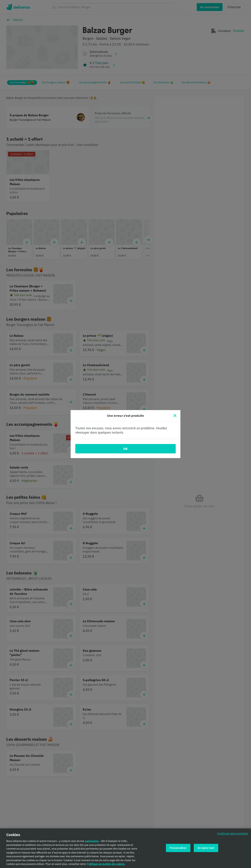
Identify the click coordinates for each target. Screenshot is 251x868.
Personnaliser (178, 849)
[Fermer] (175, 416)
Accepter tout (206, 849)
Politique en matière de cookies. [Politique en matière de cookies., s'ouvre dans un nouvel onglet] (106, 865)
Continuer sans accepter (233, 834)
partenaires (92, 842)
